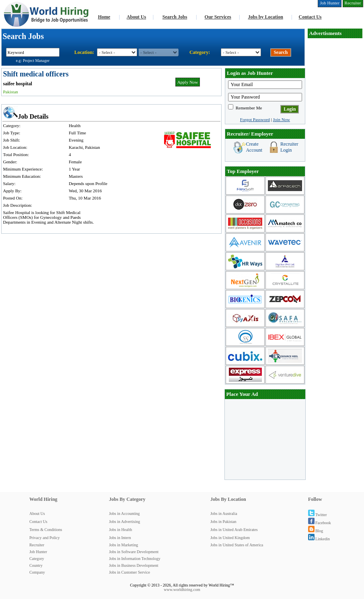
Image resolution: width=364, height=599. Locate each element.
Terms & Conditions (46, 530)
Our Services (218, 17)
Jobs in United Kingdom (230, 538)
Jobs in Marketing (123, 545)
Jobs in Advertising (124, 522)
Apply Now (188, 82)
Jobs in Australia (224, 514)
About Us (136, 17)
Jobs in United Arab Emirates (234, 530)
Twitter (318, 515)
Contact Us (310, 17)
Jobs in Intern (120, 538)
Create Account (254, 147)
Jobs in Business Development (134, 565)
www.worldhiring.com (182, 590)
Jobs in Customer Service (130, 572)
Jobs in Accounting (124, 514)
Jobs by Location (265, 17)
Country (36, 565)
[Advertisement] (335, 159)
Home (104, 17)
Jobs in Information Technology (135, 559)
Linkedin (319, 539)
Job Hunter (38, 552)
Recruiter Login (289, 147)
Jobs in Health (120, 530)
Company (37, 572)
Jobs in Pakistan (223, 522)
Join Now (282, 119)
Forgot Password (255, 119)
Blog (316, 531)
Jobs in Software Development (134, 552)
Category (37, 559)
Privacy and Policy (45, 538)
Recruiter (37, 545)
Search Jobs (175, 17)
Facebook (320, 523)
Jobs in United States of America (237, 545)
